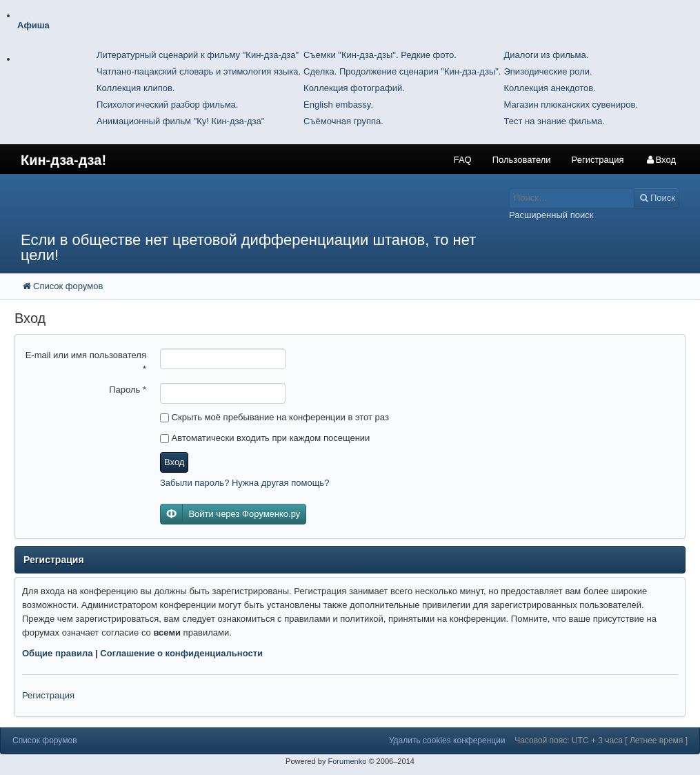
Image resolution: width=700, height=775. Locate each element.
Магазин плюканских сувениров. (571, 105)
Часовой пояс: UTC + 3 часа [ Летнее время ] (601, 740)
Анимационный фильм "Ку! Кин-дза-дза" (180, 121)
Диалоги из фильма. (546, 55)
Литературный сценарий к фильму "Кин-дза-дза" (198, 55)
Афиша (33, 25)
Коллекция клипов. (136, 88)
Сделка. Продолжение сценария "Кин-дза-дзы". (402, 71)
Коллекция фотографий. (354, 88)
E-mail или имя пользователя (86, 362)
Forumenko (347, 761)
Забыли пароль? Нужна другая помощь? (244, 483)
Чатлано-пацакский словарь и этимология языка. (199, 71)
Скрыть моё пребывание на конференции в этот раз (274, 417)
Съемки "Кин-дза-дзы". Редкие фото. (380, 55)
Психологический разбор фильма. (167, 105)
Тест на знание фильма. (554, 121)
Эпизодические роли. (548, 71)
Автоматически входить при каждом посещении (265, 438)
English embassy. (338, 105)
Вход (174, 462)
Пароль (128, 390)
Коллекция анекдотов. (549, 88)
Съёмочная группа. (343, 121)
